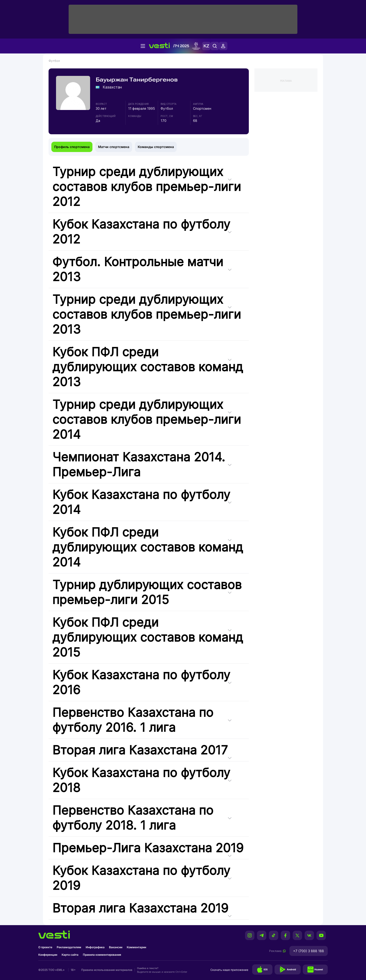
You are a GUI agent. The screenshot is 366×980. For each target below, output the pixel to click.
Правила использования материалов (107, 970)
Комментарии (136, 947)
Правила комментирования (102, 955)
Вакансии (116, 947)
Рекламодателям (69, 947)
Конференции (48, 955)
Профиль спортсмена (72, 147)
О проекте (45, 947)
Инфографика (95, 947)
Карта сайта (70, 955)
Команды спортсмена (156, 147)
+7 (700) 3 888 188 (309, 951)
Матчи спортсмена (114, 147)
